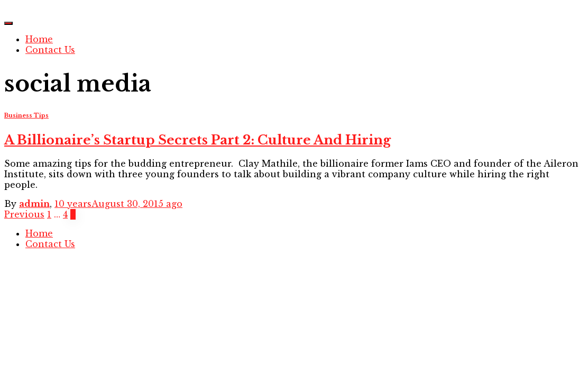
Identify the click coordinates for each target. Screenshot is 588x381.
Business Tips (26, 116)
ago (118, 204)
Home (39, 39)
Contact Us (50, 50)
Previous (24, 214)
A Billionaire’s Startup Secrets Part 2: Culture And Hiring (197, 140)
